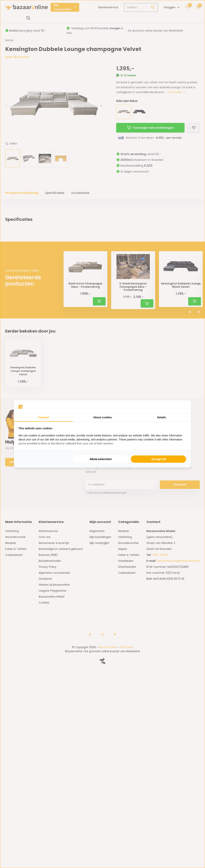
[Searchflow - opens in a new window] (182, 407)
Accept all (159, 459)
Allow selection (101, 459)
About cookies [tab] (102, 417)
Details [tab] (162, 417)
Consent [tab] (43, 417)
